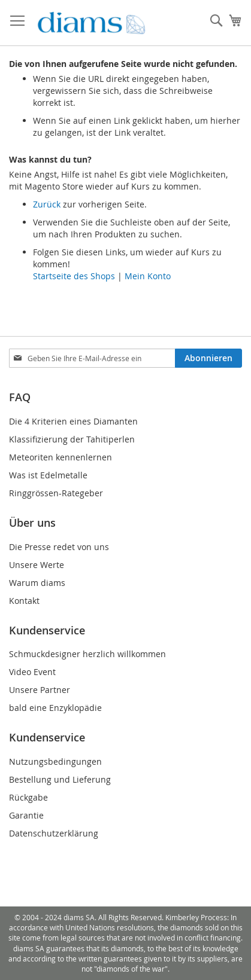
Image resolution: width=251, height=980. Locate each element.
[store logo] (91, 23)
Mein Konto (148, 276)
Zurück (47, 204)
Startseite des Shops (74, 276)
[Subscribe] (208, 358)
